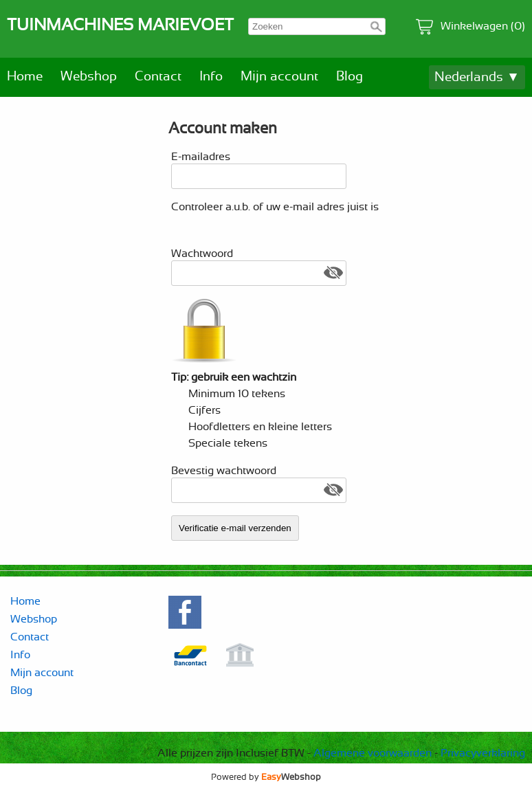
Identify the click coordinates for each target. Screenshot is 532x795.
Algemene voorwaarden (373, 753)
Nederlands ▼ (477, 77)
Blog (350, 77)
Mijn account (279, 77)
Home (25, 77)
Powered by (266, 777)
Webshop (89, 77)
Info (211, 77)
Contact (158, 77)
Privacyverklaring (483, 753)
